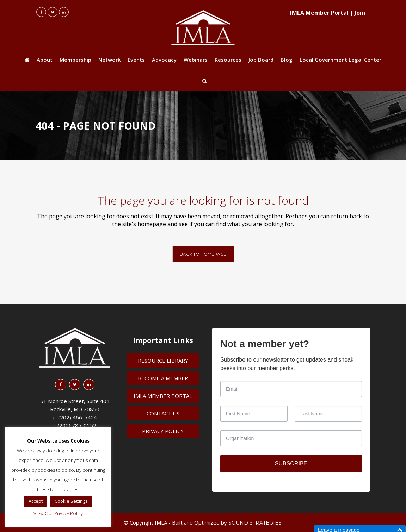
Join (360, 13)
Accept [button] (36, 501)
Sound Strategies (255, 523)
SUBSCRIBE (291, 464)
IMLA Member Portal (319, 13)
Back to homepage (203, 254)
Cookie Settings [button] (71, 501)
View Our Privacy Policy (58, 513)
